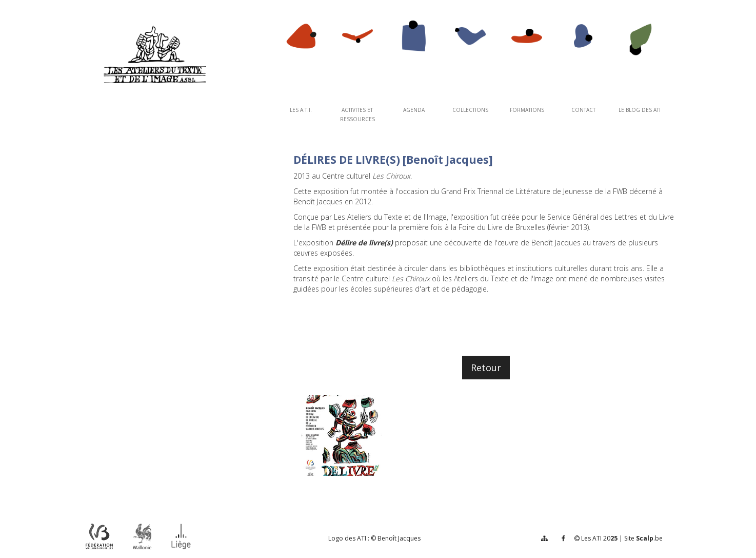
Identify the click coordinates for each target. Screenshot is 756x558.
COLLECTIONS (470, 110)
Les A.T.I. (301, 110)
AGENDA (414, 110)
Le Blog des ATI (640, 110)
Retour (486, 368)
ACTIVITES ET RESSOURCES (357, 114)
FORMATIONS (527, 110)
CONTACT (583, 110)
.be (649, 538)
